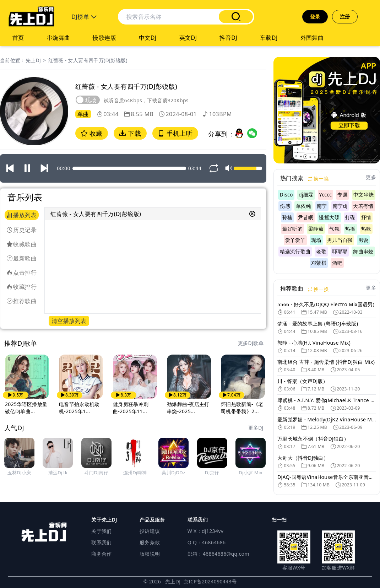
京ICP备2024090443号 (210, 581)
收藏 (92, 133)
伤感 (285, 206)
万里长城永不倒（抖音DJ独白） (313, 439)
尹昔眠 (306, 217)
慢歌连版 (104, 38)
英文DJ (188, 38)
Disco (286, 195)
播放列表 (22, 215)
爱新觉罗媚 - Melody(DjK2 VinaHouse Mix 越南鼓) (327, 419)
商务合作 (101, 554)
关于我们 (101, 531)
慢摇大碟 (329, 217)
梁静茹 (316, 229)
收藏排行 (22, 287)
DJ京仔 (212, 473)
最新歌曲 (22, 258)
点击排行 (22, 273)
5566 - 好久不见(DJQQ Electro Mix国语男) (326, 304)
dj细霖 (306, 195)
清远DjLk (58, 473)
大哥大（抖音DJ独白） (303, 458)
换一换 (318, 179)
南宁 (322, 206)
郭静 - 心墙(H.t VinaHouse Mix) (314, 343)
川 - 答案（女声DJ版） (303, 381)
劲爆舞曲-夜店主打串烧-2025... (188, 408)
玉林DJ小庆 (19, 473)
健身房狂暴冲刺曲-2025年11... (131, 408)
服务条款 (150, 542)
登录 (315, 17)
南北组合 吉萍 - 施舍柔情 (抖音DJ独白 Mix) (326, 362)
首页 (18, 38)
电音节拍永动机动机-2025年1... (79, 408)
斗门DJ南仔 (96, 473)
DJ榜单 (84, 17)
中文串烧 (363, 195)
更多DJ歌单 (251, 343)
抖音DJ (228, 38)
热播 (350, 229)
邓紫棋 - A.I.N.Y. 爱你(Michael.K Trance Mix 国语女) (327, 400)
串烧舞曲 (59, 38)
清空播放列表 (69, 321)
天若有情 (363, 206)
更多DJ (256, 428)
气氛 (334, 229)
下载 (130, 133)
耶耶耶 (340, 251)
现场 (316, 240)
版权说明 (150, 554)
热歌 (366, 229)
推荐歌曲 (22, 301)
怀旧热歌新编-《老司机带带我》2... (242, 408)
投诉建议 (150, 531)
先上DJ (33, 60)
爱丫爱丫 (295, 240)
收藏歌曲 (22, 244)
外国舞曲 (312, 38)
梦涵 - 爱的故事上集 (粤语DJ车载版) (318, 323)
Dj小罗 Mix (251, 473)
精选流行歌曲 (295, 251)
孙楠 (287, 217)
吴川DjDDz (173, 473)
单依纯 (303, 206)
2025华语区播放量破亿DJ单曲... (26, 408)
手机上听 (175, 133)
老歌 (321, 251)
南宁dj (340, 206)
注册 (345, 17)
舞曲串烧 (363, 251)
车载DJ (269, 38)
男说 (363, 240)
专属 (343, 195)
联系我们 (101, 542)
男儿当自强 (340, 240)
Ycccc (326, 195)
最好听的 (292, 229)
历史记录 (22, 230)
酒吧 (337, 263)
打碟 (350, 217)
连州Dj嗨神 (135, 473)
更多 (371, 177)
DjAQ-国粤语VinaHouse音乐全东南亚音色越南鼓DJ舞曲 (327, 477)
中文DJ (148, 38)
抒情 (366, 217)
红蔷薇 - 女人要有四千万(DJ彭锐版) (88, 60)
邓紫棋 (319, 263)
